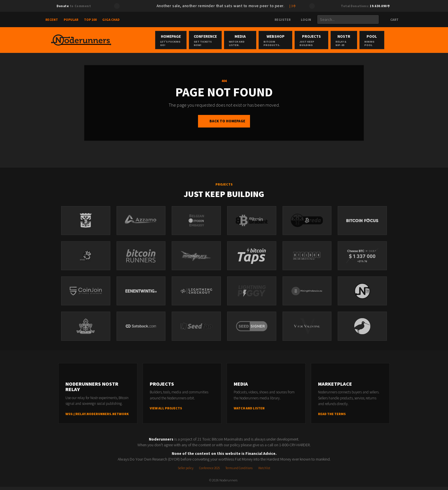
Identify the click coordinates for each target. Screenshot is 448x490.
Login (304, 20)
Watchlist (264, 471)
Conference (204, 40)
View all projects (166, 411)
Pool (391, 40)
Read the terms (332, 417)
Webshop (283, 40)
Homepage (166, 40)
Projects (323, 40)
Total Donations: (365, 6)
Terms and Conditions (239, 471)
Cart (392, 20)
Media (243, 40)
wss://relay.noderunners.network (97, 417)
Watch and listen (249, 411)
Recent (52, 20)
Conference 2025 (209, 471)
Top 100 (90, 20)
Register (280, 20)
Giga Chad (111, 20)
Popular (71, 20)
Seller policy (186, 471)
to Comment (74, 6)
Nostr (360, 40)
